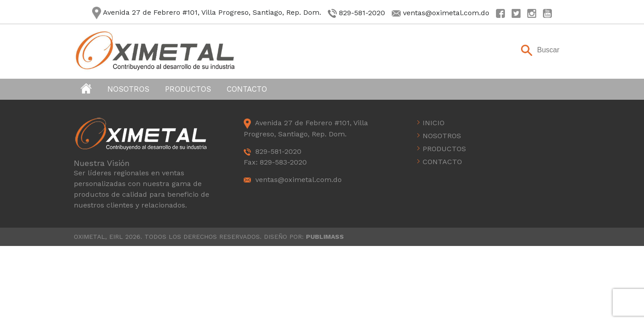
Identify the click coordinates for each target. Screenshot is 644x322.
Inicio (434, 123)
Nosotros (128, 89)
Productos (188, 89)
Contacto (247, 89)
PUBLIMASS (325, 237)
